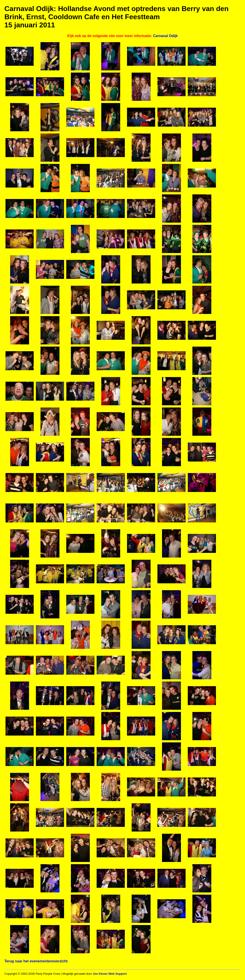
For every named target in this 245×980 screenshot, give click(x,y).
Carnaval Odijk (165, 36)
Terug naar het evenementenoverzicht (36, 961)
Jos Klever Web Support (110, 974)
